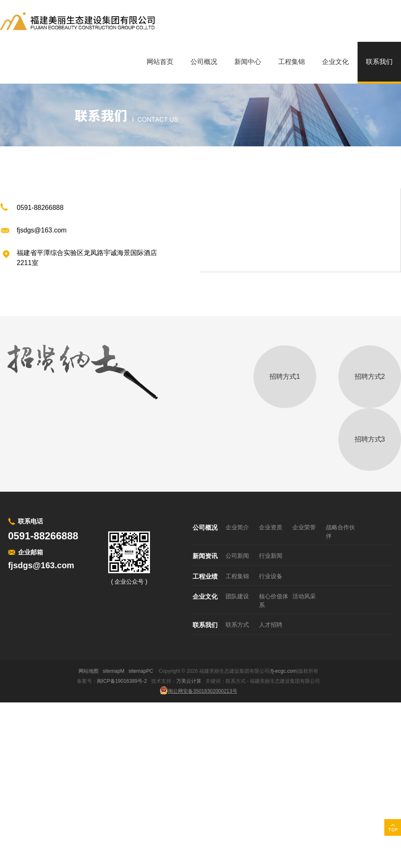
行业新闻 (271, 556)
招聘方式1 (285, 377)
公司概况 (205, 527)
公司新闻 (237, 556)
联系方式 (237, 625)
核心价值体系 (274, 601)
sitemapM (114, 671)
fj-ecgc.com (284, 671)
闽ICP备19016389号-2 (122, 681)
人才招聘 (271, 625)
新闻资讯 (205, 556)
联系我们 (205, 625)
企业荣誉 (304, 527)
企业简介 (237, 527)
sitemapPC (141, 671)
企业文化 (205, 596)
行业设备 (271, 576)
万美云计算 (189, 681)
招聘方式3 (370, 439)
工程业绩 (205, 576)
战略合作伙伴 (340, 532)
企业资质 (271, 527)
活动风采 (304, 596)
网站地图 (89, 671)
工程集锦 (237, 576)
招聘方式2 (370, 377)
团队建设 (237, 596)
